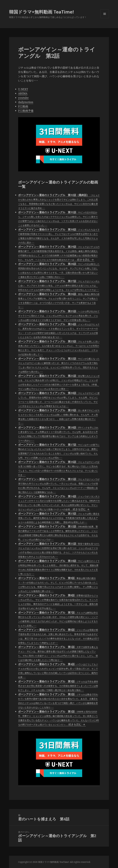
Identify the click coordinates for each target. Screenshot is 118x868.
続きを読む (86, 260)
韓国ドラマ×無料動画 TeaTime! (41, 12)
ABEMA (23, 93)
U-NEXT (23, 89)
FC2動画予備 (26, 111)
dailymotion (26, 102)
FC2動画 (23, 106)
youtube (23, 98)
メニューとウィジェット (105, 18)
